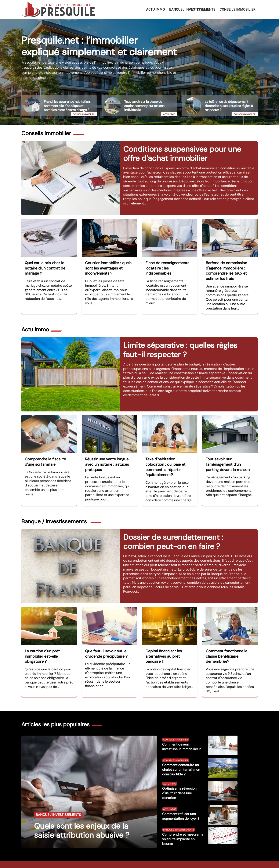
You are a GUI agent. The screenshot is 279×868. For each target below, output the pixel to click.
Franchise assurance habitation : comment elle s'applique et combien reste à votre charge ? (67, 106)
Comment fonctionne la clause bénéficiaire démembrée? (227, 649)
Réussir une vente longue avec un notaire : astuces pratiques (107, 459)
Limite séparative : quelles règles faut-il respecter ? (180, 345)
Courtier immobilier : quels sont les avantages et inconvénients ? (108, 266)
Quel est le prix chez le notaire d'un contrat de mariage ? (45, 266)
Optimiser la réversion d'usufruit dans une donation (179, 783)
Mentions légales (182, 859)
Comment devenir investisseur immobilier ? (181, 736)
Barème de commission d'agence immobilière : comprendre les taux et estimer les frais (226, 268)
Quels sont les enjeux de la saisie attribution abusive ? (82, 820)
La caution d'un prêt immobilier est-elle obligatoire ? (42, 649)
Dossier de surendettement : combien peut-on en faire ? (173, 534)
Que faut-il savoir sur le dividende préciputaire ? (106, 646)
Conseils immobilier (238, 9)
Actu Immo (155, 9)
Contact (163, 859)
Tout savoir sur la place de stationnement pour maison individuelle (144, 106)
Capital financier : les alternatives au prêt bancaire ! (164, 649)
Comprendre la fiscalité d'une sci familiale (45, 457)
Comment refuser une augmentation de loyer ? (181, 806)
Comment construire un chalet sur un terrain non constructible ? (181, 759)
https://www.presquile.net (107, 859)
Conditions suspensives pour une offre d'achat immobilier (182, 151)
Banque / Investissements (192, 9)
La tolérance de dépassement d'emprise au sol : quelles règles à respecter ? (229, 106)
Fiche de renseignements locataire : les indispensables (167, 266)
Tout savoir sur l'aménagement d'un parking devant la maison (228, 459)
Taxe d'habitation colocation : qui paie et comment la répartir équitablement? (165, 462)
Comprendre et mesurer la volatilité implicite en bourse (183, 829)
